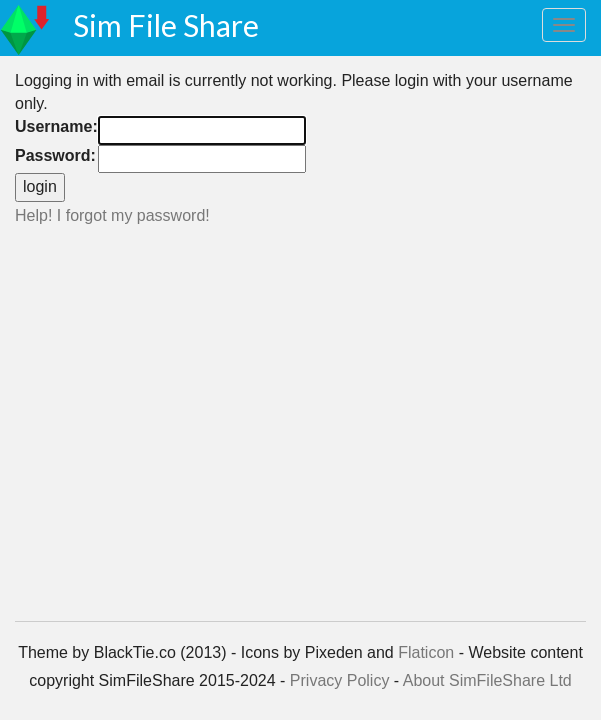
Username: (56, 126)
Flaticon (426, 652)
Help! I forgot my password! (112, 215)
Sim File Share (166, 25)
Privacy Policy (340, 680)
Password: (55, 155)
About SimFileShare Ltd (487, 680)
